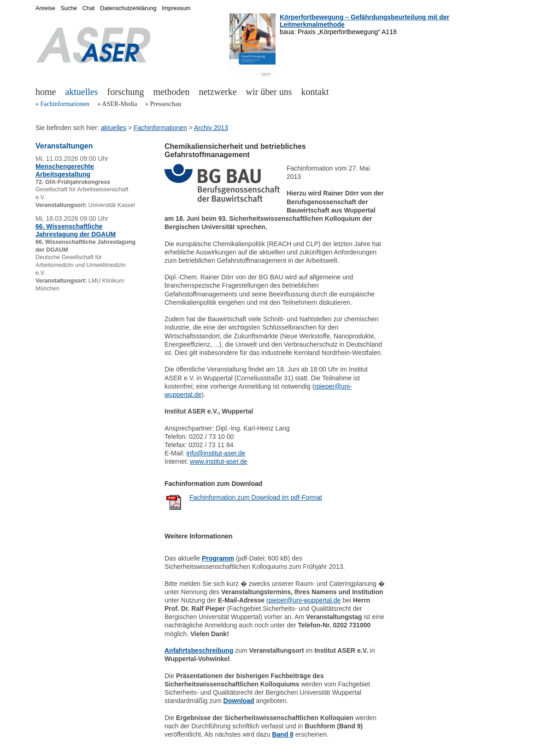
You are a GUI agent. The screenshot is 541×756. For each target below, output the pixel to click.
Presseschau (165, 104)
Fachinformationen (65, 104)
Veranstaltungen (64, 146)
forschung (126, 92)
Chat (89, 8)
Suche (69, 8)
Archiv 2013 (211, 128)
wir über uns (269, 92)
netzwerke (218, 92)
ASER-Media (119, 104)
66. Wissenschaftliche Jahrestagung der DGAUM (76, 230)
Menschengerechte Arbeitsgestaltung (65, 170)
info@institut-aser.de (216, 453)
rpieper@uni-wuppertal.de (303, 600)
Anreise (45, 8)
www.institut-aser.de (219, 461)
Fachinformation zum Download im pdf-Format (256, 497)
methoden (172, 92)
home (46, 92)
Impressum (176, 8)
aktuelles (81, 92)
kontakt (315, 92)
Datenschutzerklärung (128, 8)
